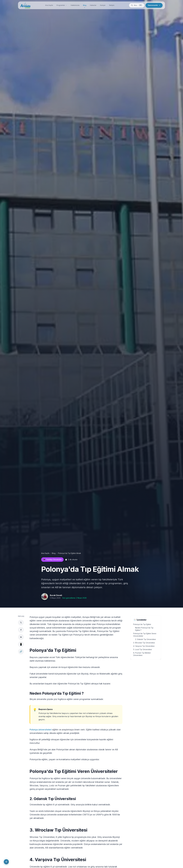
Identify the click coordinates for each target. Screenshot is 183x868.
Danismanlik (154, 5)
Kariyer (103, 5)
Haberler (93, 5)
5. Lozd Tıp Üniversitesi (143, 649)
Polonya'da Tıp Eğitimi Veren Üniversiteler (145, 635)
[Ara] (137, 5)
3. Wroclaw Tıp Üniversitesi (144, 643)
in (21, 637)
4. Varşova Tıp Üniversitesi (144, 646)
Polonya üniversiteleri (41, 730)
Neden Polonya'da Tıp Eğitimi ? (144, 629)
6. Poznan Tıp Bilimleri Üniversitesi (142, 654)
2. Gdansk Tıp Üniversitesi (145, 639)
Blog (85, 6)
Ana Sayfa (49, 5)
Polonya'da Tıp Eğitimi (142, 624)
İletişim (112, 5)
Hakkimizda (75, 5)
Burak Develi (56, 595)
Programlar (62, 5)
